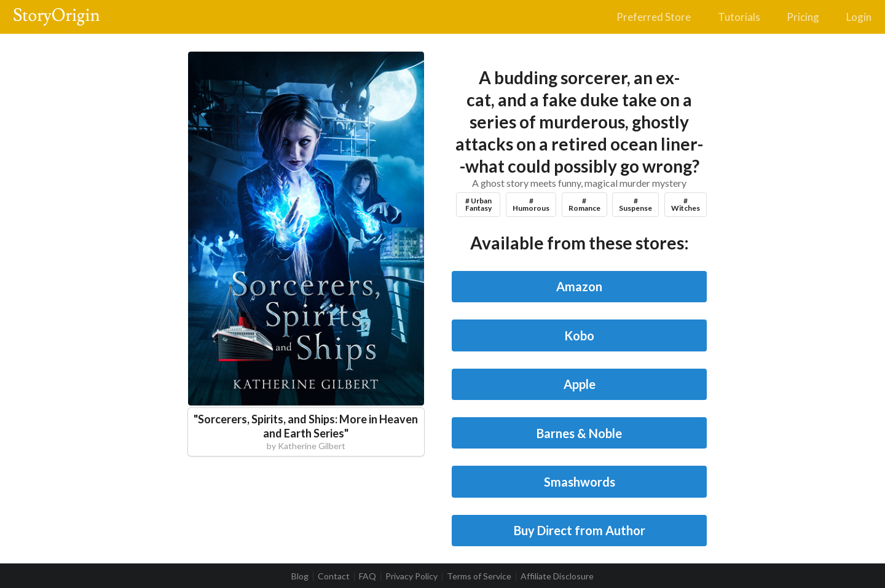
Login (859, 17)
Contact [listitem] (334, 576)
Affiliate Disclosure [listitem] (557, 576)
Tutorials (739, 17)
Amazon (579, 286)
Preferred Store (654, 17)
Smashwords (580, 482)
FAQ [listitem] (368, 576)
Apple (580, 384)
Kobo (579, 335)
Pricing (803, 17)
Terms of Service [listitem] (479, 576)
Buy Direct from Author (580, 530)
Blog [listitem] (300, 576)
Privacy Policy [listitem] (411, 576)
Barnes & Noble (579, 433)
